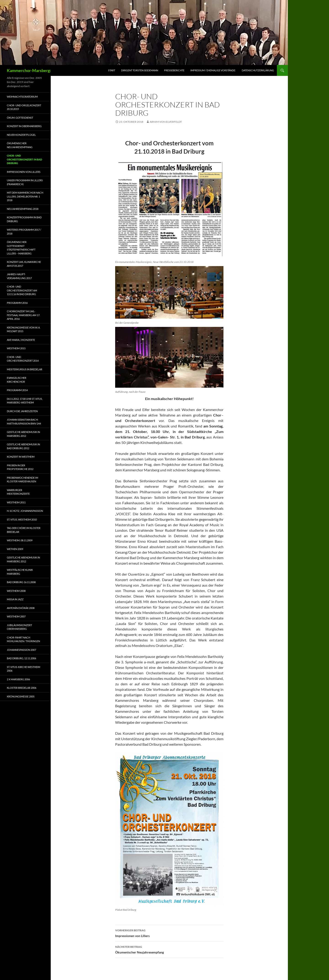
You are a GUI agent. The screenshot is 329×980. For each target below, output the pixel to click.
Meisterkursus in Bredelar (25, 369)
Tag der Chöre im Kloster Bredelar (24, 530)
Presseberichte (174, 70)
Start (112, 70)
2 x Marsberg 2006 (18, 679)
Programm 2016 (17, 303)
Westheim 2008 (16, 591)
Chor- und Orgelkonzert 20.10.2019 (24, 107)
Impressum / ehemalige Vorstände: (213, 70)
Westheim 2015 (16, 348)
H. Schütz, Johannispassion (25, 511)
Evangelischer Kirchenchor (17, 380)
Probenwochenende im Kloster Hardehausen (23, 480)
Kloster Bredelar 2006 (22, 688)
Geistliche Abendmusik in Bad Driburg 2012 (23, 446)
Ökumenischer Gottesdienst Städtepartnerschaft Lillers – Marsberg (21, 248)
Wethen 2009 (15, 549)
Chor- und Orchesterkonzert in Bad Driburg (24, 159)
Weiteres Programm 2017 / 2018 (24, 232)
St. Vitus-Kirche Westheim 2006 (24, 669)
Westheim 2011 (16, 502)
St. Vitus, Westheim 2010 (22, 519)
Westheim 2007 (16, 616)
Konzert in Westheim (21, 457)
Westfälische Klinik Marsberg (20, 572)
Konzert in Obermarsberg (24, 126)
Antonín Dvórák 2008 (21, 608)
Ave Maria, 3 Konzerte (21, 340)
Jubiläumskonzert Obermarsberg (19, 627)
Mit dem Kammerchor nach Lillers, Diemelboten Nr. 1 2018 (25, 196)
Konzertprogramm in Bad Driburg (24, 219)
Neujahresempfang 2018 (23, 209)
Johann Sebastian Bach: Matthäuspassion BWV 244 (24, 422)
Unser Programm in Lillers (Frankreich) (25, 182)
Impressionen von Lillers (169, 933)
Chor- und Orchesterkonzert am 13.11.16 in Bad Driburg (22, 290)
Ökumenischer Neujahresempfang (169, 949)
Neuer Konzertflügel (21, 135)
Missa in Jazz (15, 599)
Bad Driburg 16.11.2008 (21, 582)
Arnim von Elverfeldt (166, 122)
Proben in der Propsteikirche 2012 (20, 467)
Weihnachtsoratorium (22, 97)
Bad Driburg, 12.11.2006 (21, 658)
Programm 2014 (17, 390)
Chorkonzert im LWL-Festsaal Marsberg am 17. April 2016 (23, 315)
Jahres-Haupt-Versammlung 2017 (19, 276)
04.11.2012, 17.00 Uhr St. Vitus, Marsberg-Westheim (25, 401)
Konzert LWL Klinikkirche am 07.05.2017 (24, 264)
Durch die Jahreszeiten (22, 411)
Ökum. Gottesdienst (20, 118)
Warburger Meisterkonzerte (18, 492)
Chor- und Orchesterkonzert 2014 (23, 359)
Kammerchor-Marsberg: (29, 70)
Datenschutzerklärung (258, 70)
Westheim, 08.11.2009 (20, 540)
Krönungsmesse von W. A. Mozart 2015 (24, 329)
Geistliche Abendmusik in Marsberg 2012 (23, 434)
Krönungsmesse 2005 (21, 696)
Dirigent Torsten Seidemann (140, 70)
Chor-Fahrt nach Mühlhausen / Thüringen (23, 639)
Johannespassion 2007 (21, 650)
